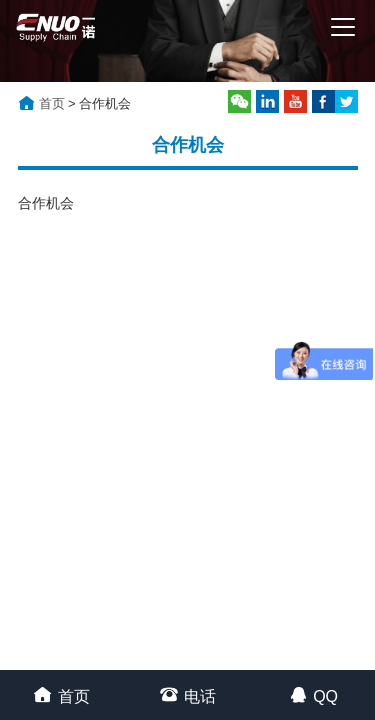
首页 (52, 103)
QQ (313, 694)
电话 (187, 694)
